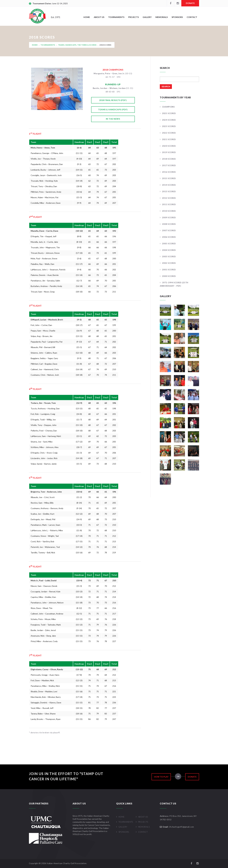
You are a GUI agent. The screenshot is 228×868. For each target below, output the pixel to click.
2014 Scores (169, 185)
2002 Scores (169, 263)
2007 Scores (169, 230)
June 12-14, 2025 (60, 3)
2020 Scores (169, 146)
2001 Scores (169, 270)
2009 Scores (169, 218)
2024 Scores (169, 120)
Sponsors (177, 17)
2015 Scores (169, 178)
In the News (113, 119)
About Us (99, 17)
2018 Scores (169, 159)
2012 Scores (169, 198)
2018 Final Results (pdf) (113, 100)
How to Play (161, 777)
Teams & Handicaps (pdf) (113, 109)
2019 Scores (169, 152)
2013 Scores (169, 191)
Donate (190, 3)
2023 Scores (169, 126)
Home (87, 17)
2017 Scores (169, 165)
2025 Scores (169, 113)
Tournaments (116, 17)
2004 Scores (169, 250)
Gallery (147, 17)
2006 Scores (169, 237)
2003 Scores (169, 257)
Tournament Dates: (42, 3)
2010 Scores (169, 211)
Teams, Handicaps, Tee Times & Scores (77, 45)
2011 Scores (169, 204)
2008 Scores (169, 224)
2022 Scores (169, 133)
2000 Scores (169, 276)
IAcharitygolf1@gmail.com (181, 827)
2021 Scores (169, 139)
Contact (192, 17)
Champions (168, 107)
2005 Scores (169, 244)
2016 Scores (169, 172)
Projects (133, 17)
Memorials (162, 17)
